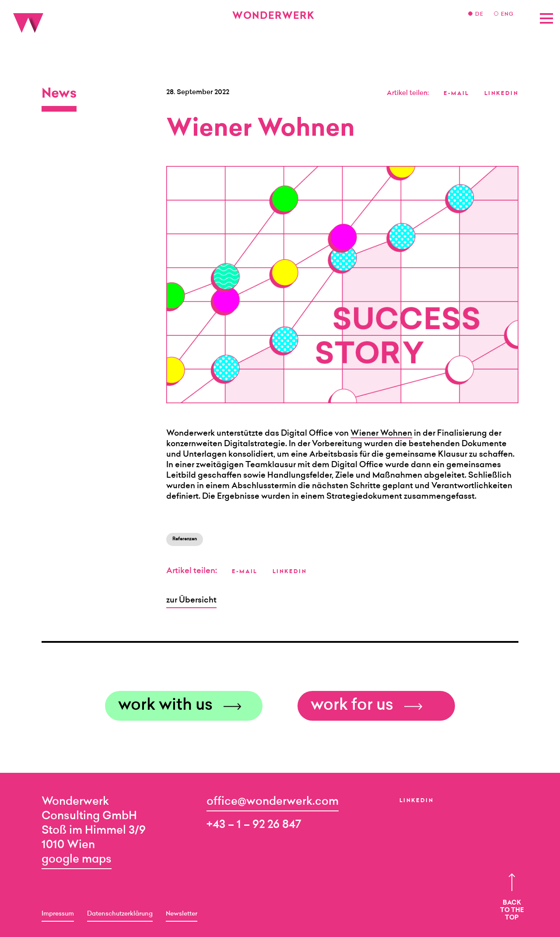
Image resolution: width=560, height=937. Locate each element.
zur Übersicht (191, 601)
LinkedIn (416, 801)
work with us (165, 706)
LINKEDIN (501, 94)
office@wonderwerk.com (273, 802)
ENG (507, 14)
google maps (77, 860)
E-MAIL (456, 94)
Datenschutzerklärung (120, 914)
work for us (352, 706)
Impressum (58, 914)
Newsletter (182, 914)
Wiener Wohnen (381, 434)
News (59, 95)
